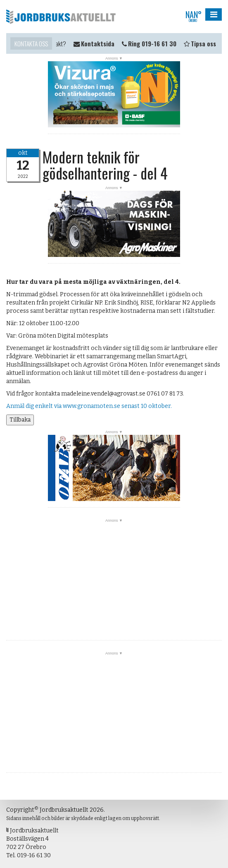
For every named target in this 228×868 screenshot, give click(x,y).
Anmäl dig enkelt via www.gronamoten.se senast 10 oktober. (90, 406)
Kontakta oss (31, 43)
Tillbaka (20, 420)
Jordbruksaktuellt (61, 17)
